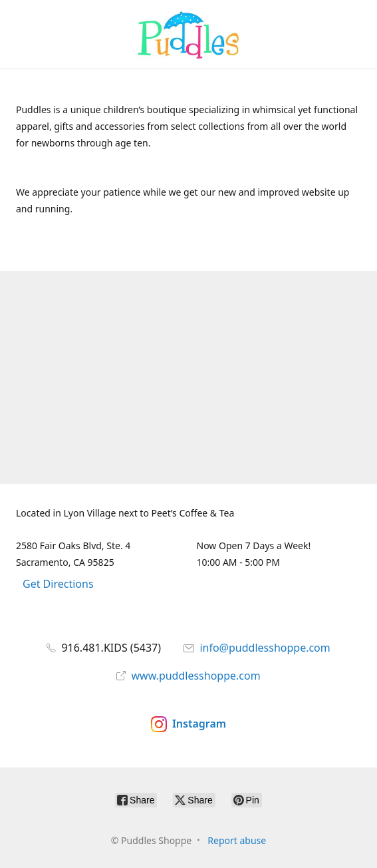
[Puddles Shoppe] (189, 34)
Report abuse (237, 840)
